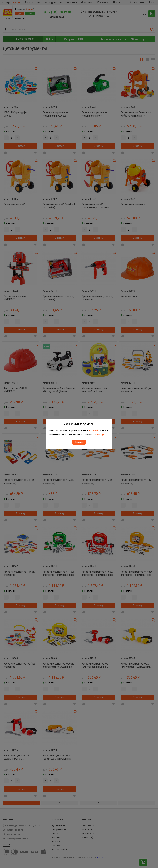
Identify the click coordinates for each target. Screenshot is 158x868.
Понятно (79, 442)
